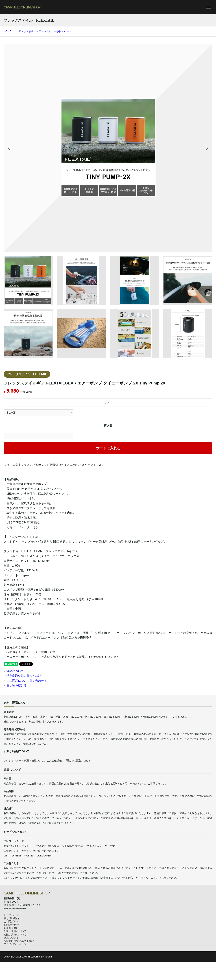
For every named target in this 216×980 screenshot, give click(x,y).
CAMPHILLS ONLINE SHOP (22, 7)
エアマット (22, 31)
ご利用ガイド (11, 921)
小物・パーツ (64, 31)
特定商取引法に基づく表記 (24, 676)
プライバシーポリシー (16, 944)
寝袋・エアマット (39, 31)
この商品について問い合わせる (27, 681)
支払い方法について (15, 934)
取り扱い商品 (11, 918)
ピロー (53, 31)
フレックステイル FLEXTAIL (27, 374)
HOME (7, 31)
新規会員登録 (11, 928)
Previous (9, 148)
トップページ (11, 915)
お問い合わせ (11, 925)
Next (207, 148)
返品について (15, 671)
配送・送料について (15, 931)
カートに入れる (108, 448)
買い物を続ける (17, 685)
